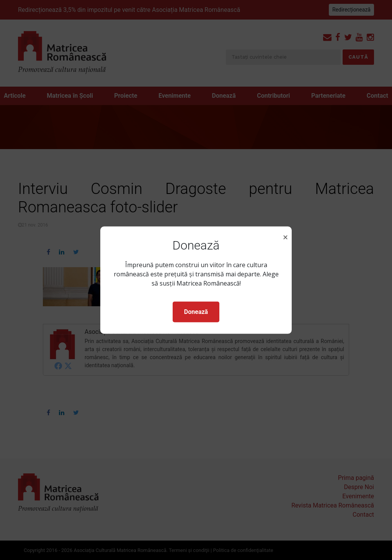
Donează (196, 312)
